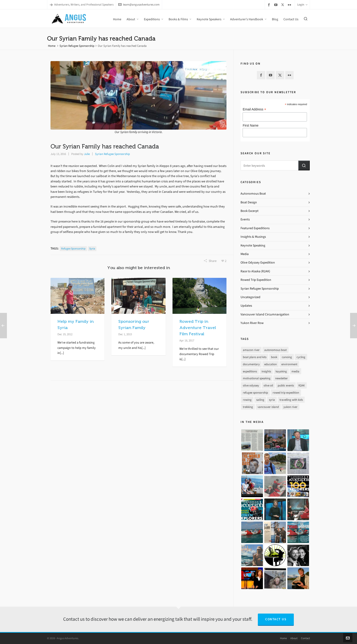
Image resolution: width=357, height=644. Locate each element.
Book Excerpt (250, 211)
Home (52, 46)
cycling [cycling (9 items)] (301, 357)
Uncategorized (250, 297)
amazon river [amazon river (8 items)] (251, 350)
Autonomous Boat (253, 194)
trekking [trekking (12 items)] (248, 407)
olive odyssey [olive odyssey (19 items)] (251, 385)
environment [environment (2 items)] (289, 364)
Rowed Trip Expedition (256, 280)
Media (245, 254)
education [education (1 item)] (271, 364)
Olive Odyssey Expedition (258, 263)
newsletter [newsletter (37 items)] (281, 378)
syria (92, 249)
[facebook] (270, 5)
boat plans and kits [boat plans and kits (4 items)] (255, 357)
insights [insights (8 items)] (266, 371)
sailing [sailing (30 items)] (260, 400)
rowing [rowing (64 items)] (247, 400)
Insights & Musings (253, 237)
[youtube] (277, 5)
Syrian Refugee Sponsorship (77, 46)
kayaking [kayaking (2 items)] (281, 371)
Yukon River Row (252, 323)
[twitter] (283, 5)
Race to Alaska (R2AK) (255, 271)
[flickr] (290, 5)
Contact (305, 638)
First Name (250, 125)
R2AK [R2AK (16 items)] (302, 385)
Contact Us (276, 619)
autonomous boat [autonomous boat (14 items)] (275, 350)
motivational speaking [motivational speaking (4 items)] (257, 378)
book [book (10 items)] (274, 357)
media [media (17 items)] (295, 371)
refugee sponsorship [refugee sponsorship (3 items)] (255, 393)
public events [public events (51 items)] (286, 385)
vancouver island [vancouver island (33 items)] (268, 407)
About (294, 638)
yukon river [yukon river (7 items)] (290, 407)
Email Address (254, 109)
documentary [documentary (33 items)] (251, 364)
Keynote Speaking (253, 245)
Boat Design (249, 202)
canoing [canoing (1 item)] (287, 357)
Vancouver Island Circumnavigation (265, 314)
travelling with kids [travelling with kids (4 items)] (291, 400)
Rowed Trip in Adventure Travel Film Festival (198, 328)
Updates (246, 306)
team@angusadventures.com (139, 4)
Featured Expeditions (255, 228)
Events (245, 219)
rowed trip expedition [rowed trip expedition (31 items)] (286, 393)
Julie (87, 154)
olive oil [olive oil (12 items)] (268, 385)
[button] (304, 165)
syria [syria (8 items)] (272, 400)
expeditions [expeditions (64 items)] (250, 371)
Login (302, 4)
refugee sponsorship (73, 249)
